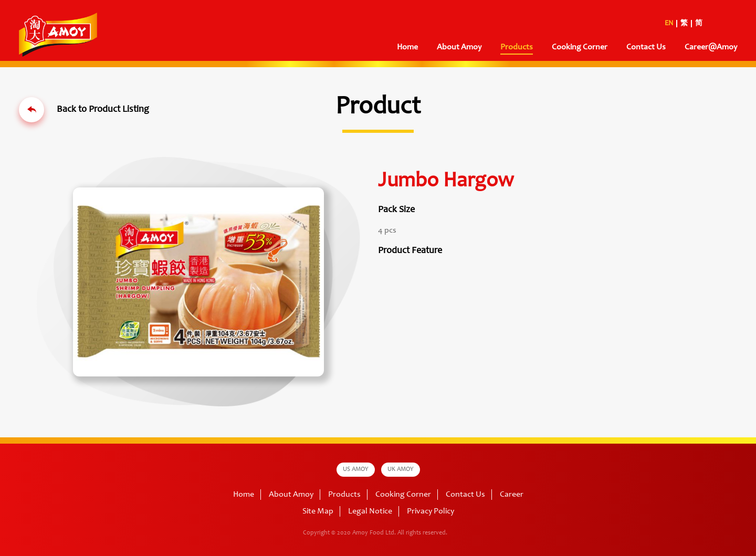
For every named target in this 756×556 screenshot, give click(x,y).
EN (669, 24)
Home (407, 47)
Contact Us (646, 47)
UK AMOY (401, 469)
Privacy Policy (430, 511)
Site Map (318, 511)
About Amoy (459, 47)
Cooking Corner (580, 47)
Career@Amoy (711, 47)
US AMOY (356, 469)
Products (517, 47)
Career (512, 495)
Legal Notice (370, 511)
